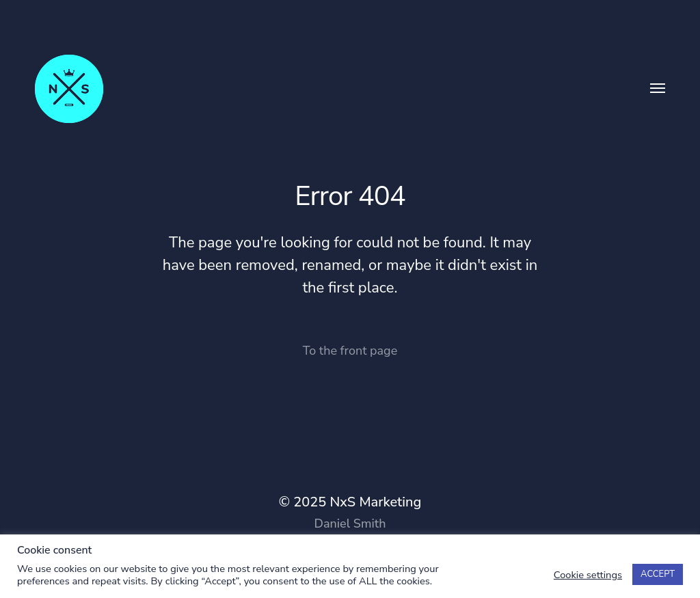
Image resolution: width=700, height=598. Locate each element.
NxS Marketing (375, 502)
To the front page (350, 351)
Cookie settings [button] (588, 575)
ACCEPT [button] (658, 574)
